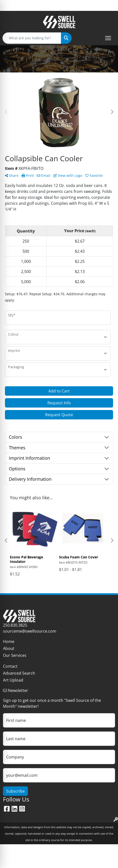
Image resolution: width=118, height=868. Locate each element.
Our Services (15, 655)
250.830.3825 (15, 625)
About (9, 648)
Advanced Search (19, 673)
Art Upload (13, 680)
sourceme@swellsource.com (30, 631)
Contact (10, 666)
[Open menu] (108, 38)
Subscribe (15, 791)
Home (9, 641)
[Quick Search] (32, 38)
